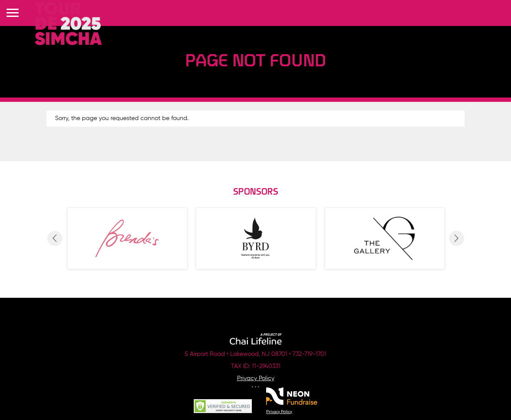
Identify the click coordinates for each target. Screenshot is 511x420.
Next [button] (457, 238)
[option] (127, 238)
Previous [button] (55, 238)
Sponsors (256, 192)
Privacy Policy (256, 378)
